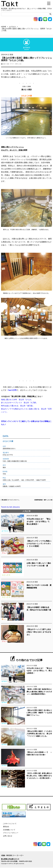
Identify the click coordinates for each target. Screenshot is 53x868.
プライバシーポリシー (11, 833)
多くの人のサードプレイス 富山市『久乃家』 (19, 402)
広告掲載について (9, 830)
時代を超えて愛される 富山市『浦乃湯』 (18, 406)
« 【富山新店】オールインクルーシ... (13, 500)
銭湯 (8, 64)
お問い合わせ (8, 836)
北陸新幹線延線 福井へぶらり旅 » (40, 500)
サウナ (12, 64)
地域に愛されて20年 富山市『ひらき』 (17, 399)
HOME (4, 27)
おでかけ (13, 27)
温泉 (4, 64)
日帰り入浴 (18, 64)
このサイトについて (10, 824)
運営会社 (6, 827)
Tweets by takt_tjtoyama (10, 507)
